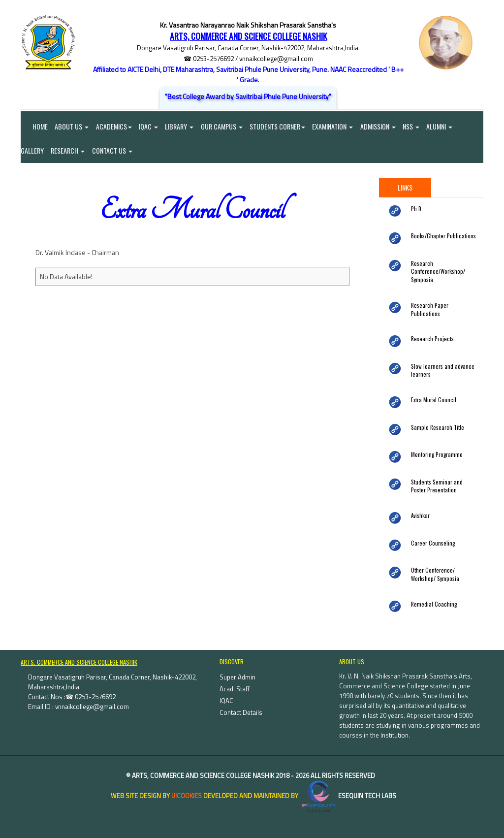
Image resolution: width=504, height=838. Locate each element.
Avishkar (420, 509)
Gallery (32, 151)
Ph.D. (417, 209)
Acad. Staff (235, 682)
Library (181, 126)
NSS (414, 126)
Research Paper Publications (442, 306)
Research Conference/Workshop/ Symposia (435, 272)
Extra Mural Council (432, 394)
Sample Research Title (436, 421)
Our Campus (223, 126)
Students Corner (279, 126)
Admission (380, 126)
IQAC (149, 126)
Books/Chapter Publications (441, 237)
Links (405, 188)
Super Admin (237, 671)
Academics (114, 126)
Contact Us (113, 151)
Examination (335, 126)
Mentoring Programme (436, 448)
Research (68, 151)
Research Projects (430, 333)
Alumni (443, 126)
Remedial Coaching (432, 597)
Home (34, 126)
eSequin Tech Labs (348, 789)
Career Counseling (431, 536)
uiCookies (187, 789)
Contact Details (241, 706)
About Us (72, 126)
